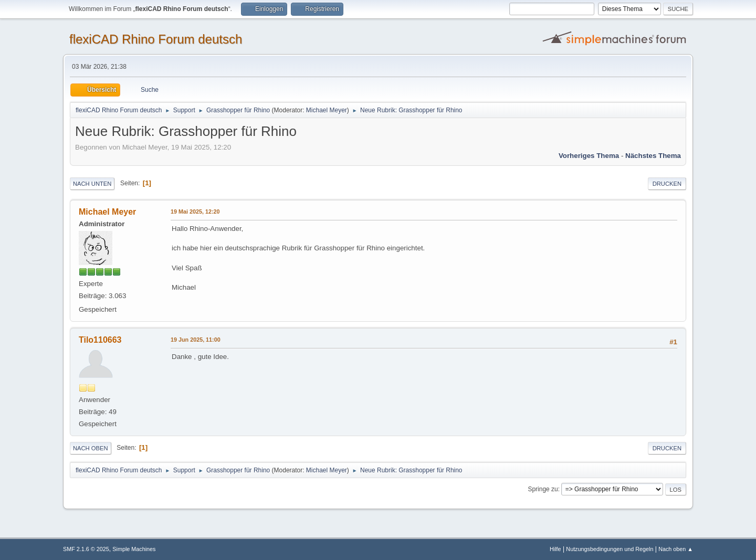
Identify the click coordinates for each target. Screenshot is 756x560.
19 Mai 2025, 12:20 (195, 212)
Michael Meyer (327, 110)
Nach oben (91, 448)
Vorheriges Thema (589, 156)
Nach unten (92, 184)
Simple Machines (134, 549)
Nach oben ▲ (676, 549)
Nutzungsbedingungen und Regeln (610, 549)
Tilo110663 (100, 340)
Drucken (667, 184)
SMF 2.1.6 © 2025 (86, 549)
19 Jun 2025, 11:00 (196, 340)
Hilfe (555, 549)
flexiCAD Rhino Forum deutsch (156, 39)
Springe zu (543, 489)
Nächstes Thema (653, 156)
